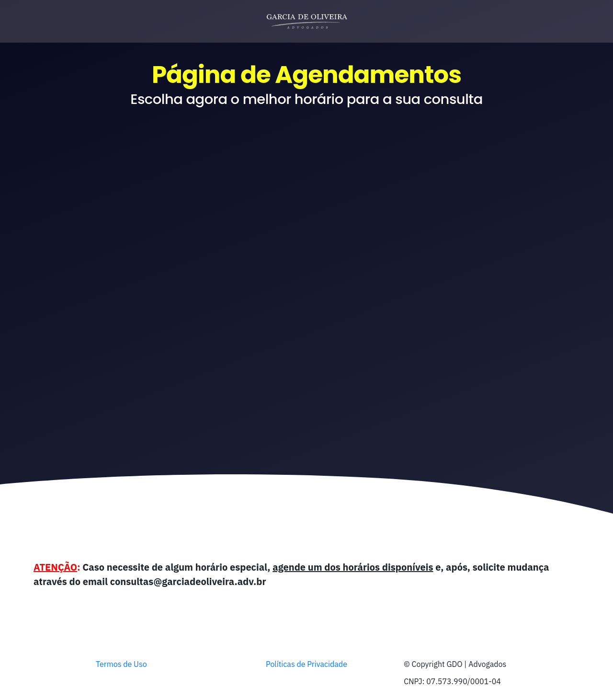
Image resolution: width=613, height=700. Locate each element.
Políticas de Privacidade (306, 664)
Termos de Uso (121, 664)
